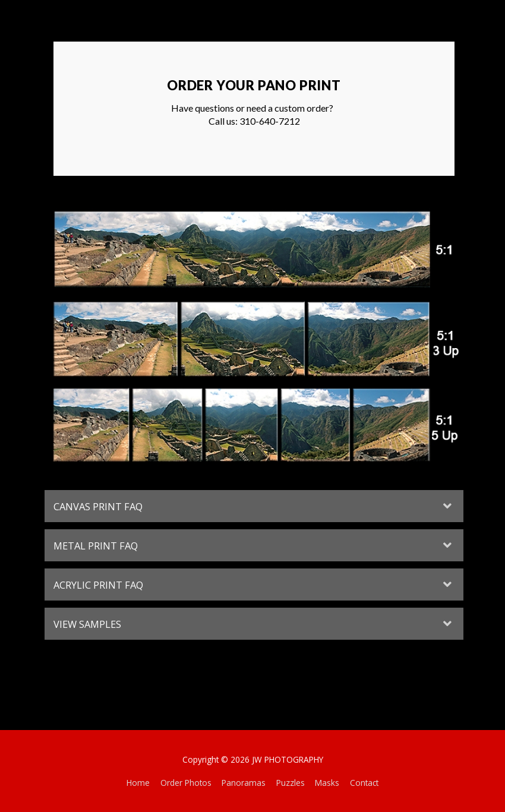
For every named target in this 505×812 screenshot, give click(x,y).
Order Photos (186, 783)
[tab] (254, 506)
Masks (327, 783)
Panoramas (244, 783)
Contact (364, 783)
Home (138, 783)
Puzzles (291, 783)
